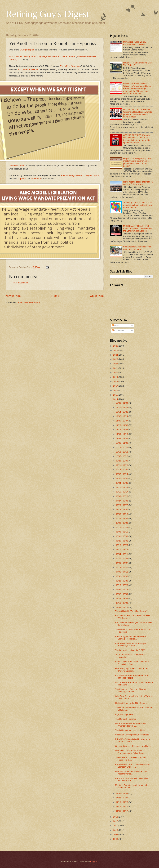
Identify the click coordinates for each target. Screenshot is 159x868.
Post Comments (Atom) (29, 302)
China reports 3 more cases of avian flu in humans (137, 248)
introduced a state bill (28, 69)
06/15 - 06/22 (122, 527)
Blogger (94, 862)
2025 (116, 350)
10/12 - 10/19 (122, 452)
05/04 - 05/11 (122, 554)
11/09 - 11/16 (122, 434)
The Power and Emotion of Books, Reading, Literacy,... (131, 690)
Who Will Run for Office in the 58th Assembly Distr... (131, 773)
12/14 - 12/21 (122, 412)
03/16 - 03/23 (122, 585)
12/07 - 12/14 (122, 416)
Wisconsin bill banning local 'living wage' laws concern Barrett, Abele (42, 56)
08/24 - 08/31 (122, 483)
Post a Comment (21, 283)
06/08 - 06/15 (122, 532)
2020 (116, 373)
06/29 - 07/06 (122, 518)
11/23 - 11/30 (122, 425)
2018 (116, 382)
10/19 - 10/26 (122, 447)
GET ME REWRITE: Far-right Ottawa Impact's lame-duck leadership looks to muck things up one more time (138, 139)
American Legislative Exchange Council (80, 175)
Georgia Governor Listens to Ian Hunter (133, 746)
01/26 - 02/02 (122, 798)
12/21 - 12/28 (122, 407)
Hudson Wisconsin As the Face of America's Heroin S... (131, 725)
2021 (116, 368)
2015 (116, 395)
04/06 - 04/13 (122, 572)
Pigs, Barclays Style (124, 714)
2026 (116, 346)
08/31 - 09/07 (122, 478)
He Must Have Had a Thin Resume (131, 703)
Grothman (36, 179)
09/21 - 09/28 (122, 465)
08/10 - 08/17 (122, 492)
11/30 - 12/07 (122, 421)
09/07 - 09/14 (122, 474)
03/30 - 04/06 (122, 576)
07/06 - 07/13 (122, 514)
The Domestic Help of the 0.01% (130, 650)
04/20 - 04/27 (122, 563)
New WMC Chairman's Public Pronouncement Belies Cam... (130, 752)
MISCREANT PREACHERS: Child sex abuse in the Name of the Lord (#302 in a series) (138, 228)
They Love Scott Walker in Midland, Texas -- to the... (131, 759)
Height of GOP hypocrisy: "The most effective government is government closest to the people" (137, 162)
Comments (118, 331)
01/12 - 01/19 (122, 807)
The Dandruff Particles (125, 719)
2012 (116, 821)
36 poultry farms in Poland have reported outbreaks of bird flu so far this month (138, 205)
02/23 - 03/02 (122, 598)
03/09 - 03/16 (122, 590)
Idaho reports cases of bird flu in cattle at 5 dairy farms (138, 183)
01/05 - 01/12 (122, 811)
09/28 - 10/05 (122, 461)
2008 (116, 839)
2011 (116, 826)
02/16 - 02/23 (122, 603)
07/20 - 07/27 (122, 505)
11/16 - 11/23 (122, 430)
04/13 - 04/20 (122, 567)
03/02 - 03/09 (122, 594)
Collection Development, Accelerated (132, 735)
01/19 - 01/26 (122, 802)
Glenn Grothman (17, 166)
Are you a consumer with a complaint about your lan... (132, 779)
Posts (116, 325)
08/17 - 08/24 (122, 487)
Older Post (97, 296)
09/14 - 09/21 (122, 470)
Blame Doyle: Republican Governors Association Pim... (132, 663)
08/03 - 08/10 (122, 496)
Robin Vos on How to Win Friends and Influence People (133, 677)
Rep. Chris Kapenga (70, 66)
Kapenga (22, 179)
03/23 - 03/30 (122, 581)
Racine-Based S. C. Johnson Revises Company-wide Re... (132, 766)
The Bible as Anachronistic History (131, 730)
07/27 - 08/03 (122, 501)
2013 (116, 817)
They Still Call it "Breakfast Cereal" (131, 611)
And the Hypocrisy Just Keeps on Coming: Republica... (130, 638)
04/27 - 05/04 (122, 558)
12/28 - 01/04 (122, 403)
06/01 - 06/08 (122, 536)
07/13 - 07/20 (122, 510)
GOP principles (27, 50)
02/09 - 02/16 (122, 607)
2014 (116, 399)
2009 (116, 834)
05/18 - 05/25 (122, 545)
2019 (116, 377)
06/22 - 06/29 (122, 523)
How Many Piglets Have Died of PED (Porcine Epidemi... (132, 670)
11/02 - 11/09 (122, 439)
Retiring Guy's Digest (47, 14)
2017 (116, 386)
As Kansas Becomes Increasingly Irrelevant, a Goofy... (130, 644)
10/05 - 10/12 (122, 456)
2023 (116, 359)
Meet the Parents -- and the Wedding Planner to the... (132, 786)
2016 (116, 390)
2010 (116, 830)
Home (55, 296)
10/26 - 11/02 (122, 443)
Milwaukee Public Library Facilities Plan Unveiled (135, 43)
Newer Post (13, 296)
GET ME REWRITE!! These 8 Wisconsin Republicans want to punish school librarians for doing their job (137, 113)
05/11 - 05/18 (122, 550)
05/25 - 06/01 (122, 541)
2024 (116, 355)
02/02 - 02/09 (122, 793)
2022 (116, 364)
